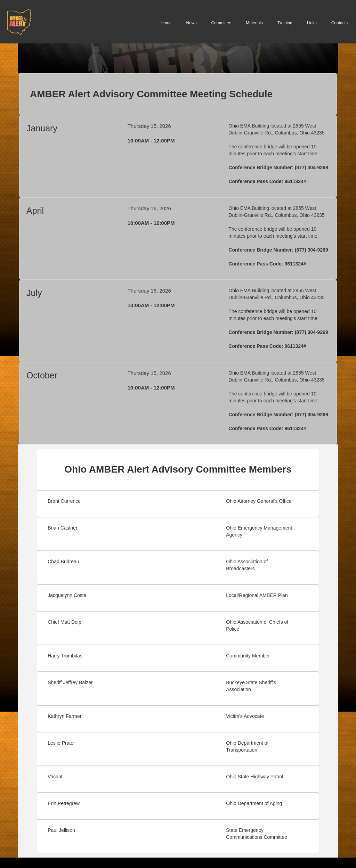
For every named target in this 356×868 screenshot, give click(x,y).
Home (166, 23)
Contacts (339, 23)
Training (285, 23)
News (192, 23)
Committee (221, 23)
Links (312, 23)
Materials (254, 23)
